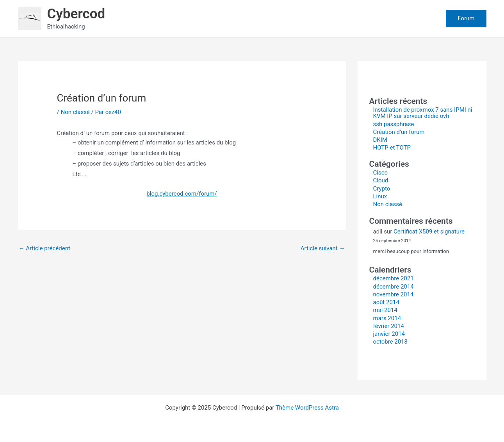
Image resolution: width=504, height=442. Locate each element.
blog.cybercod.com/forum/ (182, 194)
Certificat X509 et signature (429, 232)
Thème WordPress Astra (307, 408)
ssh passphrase (394, 124)
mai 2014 (385, 310)
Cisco (381, 173)
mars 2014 (387, 318)
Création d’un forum (399, 132)
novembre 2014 (394, 294)
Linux (380, 196)
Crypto (382, 189)
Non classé (75, 112)
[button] (466, 19)
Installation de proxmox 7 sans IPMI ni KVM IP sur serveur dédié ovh (423, 113)
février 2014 (389, 326)
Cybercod (76, 14)
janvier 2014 (389, 334)
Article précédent (45, 248)
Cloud (381, 180)
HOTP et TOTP (392, 148)
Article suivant (323, 248)
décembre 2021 (394, 278)
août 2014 (386, 302)
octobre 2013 (390, 342)
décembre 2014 (394, 287)
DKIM (380, 140)
